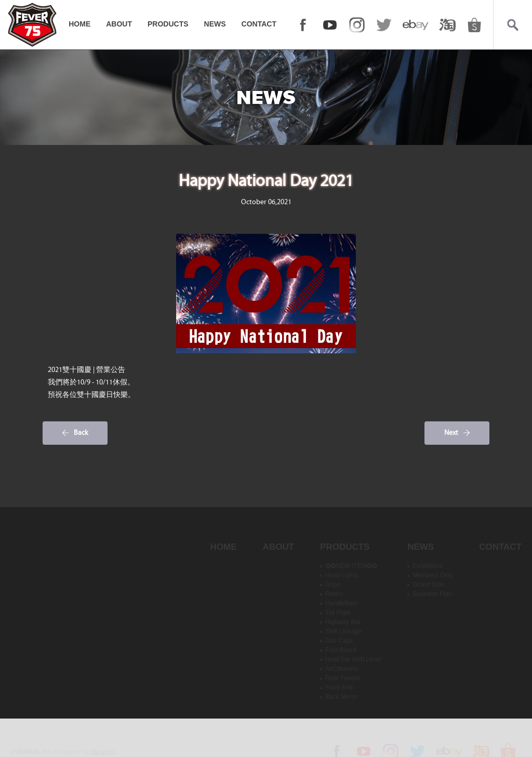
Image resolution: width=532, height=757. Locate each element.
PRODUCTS (168, 24)
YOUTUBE (330, 25)
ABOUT (119, 24)
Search (513, 25)
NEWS (215, 24)
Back (81, 433)
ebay (416, 25)
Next (451, 433)
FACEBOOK (303, 25)
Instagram (357, 25)
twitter (384, 25)
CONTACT (259, 24)
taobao (447, 25)
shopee (474, 25)
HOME (79, 24)
